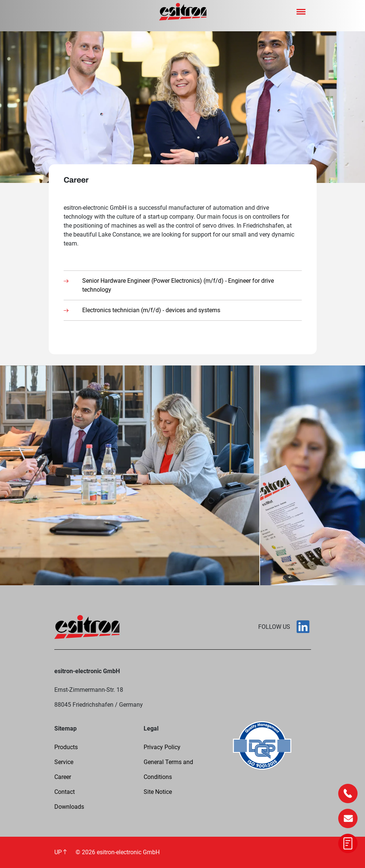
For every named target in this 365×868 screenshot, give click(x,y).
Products (66, 747)
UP (60, 852)
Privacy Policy (162, 747)
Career (63, 777)
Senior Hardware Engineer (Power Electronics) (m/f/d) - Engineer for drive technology (178, 285)
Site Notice (158, 792)
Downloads (69, 807)
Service (64, 762)
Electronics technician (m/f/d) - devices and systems (151, 310)
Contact (65, 792)
